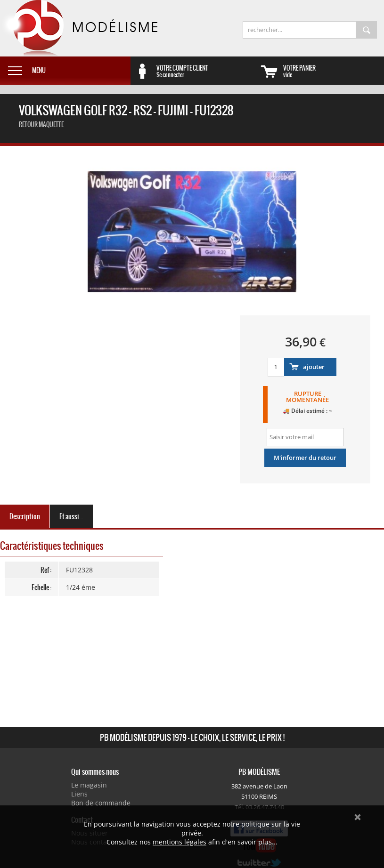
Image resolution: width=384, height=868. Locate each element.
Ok (358, 817)
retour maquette (41, 125)
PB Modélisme (79, 28)
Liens (79, 794)
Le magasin (89, 785)
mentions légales (180, 842)
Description (25, 516)
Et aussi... (71, 516)
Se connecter (207, 71)
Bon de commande (101, 803)
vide (334, 71)
